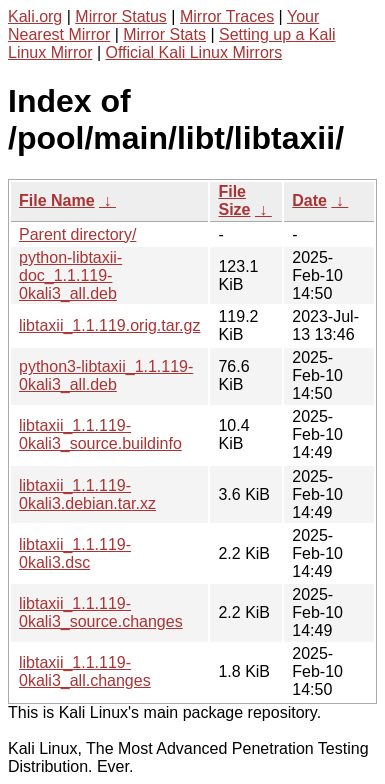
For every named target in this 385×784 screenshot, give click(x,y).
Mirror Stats (164, 34)
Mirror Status (121, 16)
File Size (234, 200)
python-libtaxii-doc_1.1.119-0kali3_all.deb (70, 275)
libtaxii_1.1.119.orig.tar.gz (109, 325)
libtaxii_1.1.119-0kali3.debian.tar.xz (87, 494)
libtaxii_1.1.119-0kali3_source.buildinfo (100, 434)
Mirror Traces (227, 16)
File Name (57, 200)
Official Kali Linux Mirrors (194, 52)
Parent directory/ (77, 234)
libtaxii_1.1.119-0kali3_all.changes (85, 671)
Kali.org (35, 16)
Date (309, 200)
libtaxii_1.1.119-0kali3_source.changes (101, 612)
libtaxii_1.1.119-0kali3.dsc (75, 553)
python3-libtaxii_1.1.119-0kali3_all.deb (106, 375)
